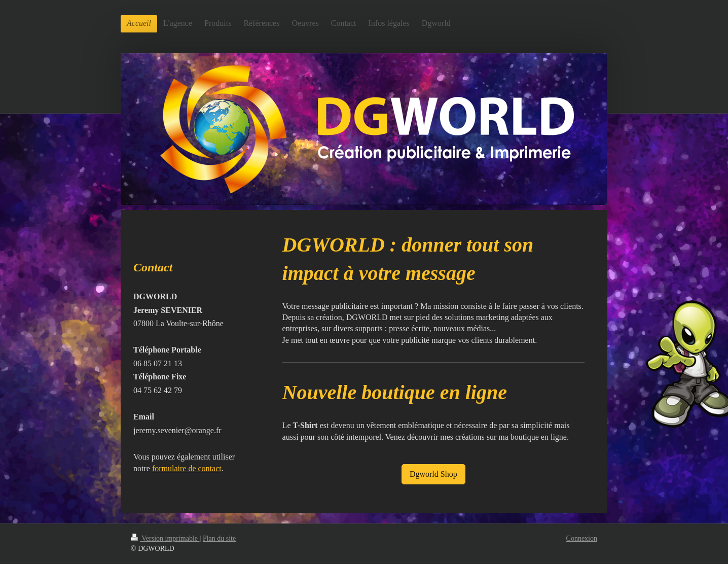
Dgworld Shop (433, 474)
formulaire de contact (187, 468)
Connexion (582, 538)
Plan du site (219, 538)
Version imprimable (165, 538)
